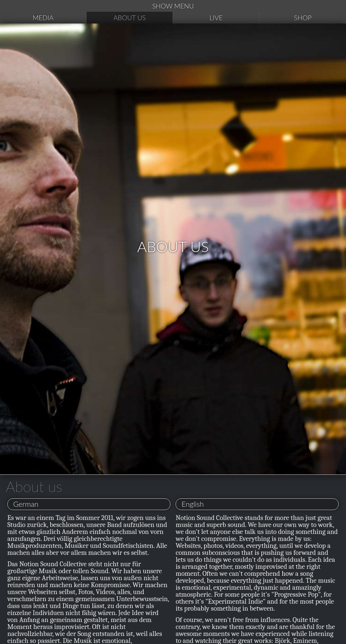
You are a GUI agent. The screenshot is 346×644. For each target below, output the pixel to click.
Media (43, 18)
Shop (303, 18)
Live (216, 18)
